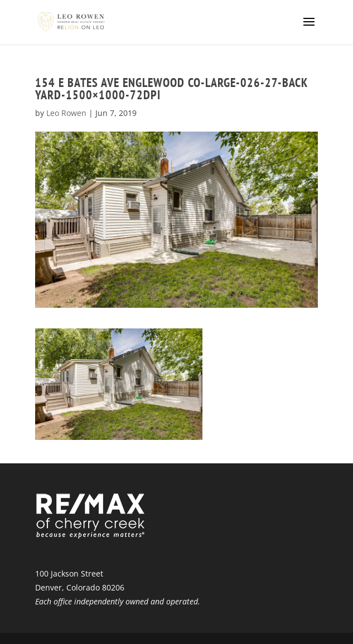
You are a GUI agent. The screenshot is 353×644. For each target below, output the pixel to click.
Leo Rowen (66, 113)
